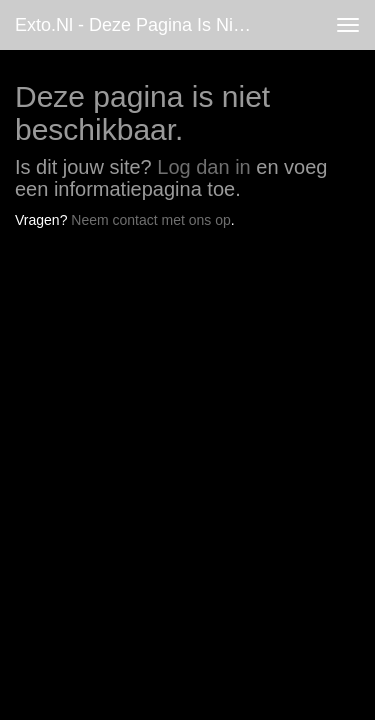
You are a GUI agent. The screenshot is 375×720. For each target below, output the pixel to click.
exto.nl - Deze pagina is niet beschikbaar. (143, 25)
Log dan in (203, 167)
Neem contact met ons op (151, 220)
